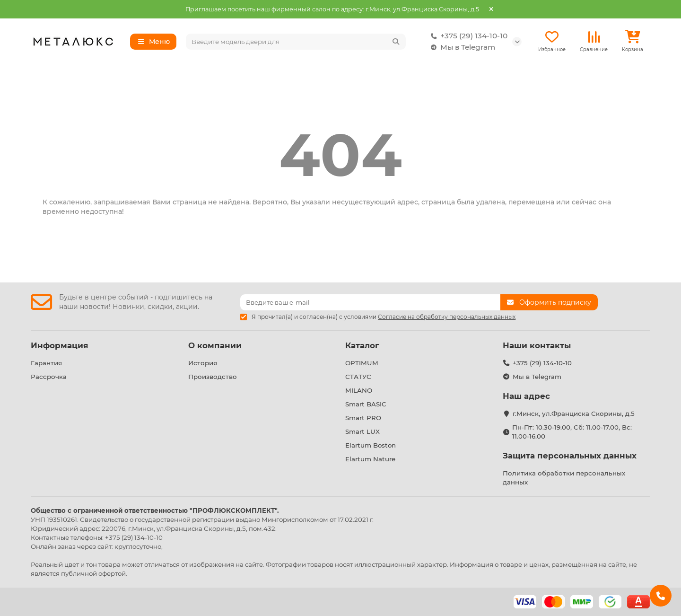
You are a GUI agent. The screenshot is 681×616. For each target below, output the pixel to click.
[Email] (370, 302)
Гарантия (46, 363)
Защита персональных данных (570, 456)
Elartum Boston (371, 445)
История (203, 363)
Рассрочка (49, 377)
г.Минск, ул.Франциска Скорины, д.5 (574, 414)
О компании (215, 345)
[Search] (296, 42)
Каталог (362, 345)
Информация (60, 345)
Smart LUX (362, 431)
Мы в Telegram (461, 47)
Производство (213, 377)
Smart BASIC (366, 404)
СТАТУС (358, 377)
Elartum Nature (370, 459)
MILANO (359, 390)
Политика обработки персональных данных (564, 478)
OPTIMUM (362, 363)
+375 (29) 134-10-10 (467, 36)
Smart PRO (363, 418)
